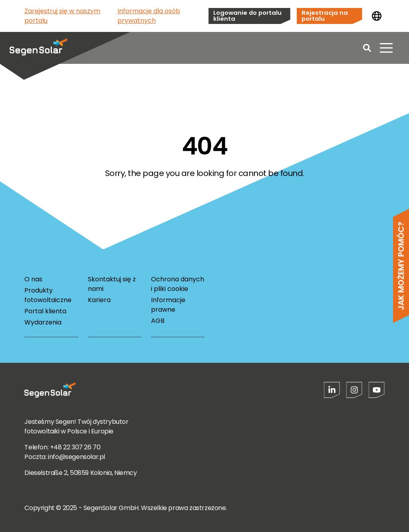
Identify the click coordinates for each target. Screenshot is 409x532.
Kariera (99, 300)
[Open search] (367, 48)
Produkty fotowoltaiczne (48, 295)
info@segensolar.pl (76, 457)
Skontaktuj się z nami (112, 284)
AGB (158, 321)
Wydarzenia (43, 322)
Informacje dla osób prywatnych (149, 16)
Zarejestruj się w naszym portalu (62, 16)
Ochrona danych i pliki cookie (178, 284)
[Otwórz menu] (386, 48)
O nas (33, 279)
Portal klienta (45, 311)
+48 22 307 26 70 (75, 447)
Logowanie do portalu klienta (247, 16)
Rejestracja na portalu (325, 16)
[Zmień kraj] (377, 16)
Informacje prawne (168, 305)
